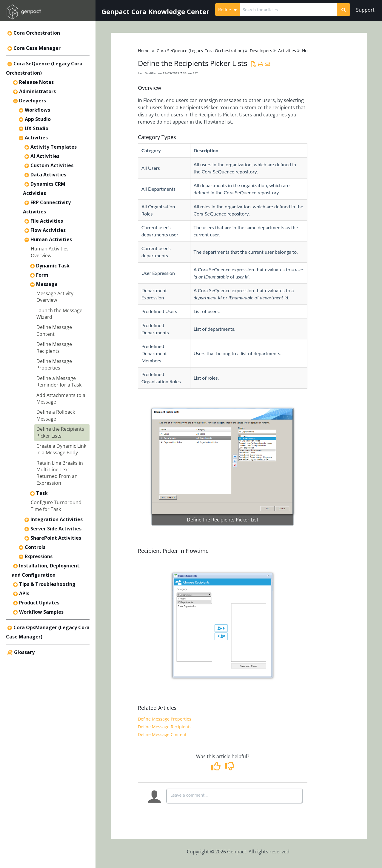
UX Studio (37, 128)
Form (42, 275)
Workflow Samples (41, 612)
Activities (36, 138)
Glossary (24, 652)
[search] (288, 10)
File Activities (47, 221)
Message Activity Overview (55, 297)
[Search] (344, 10)
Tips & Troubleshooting (47, 584)
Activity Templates (54, 147)
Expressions (39, 556)
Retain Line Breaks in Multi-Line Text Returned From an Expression (60, 473)
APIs (24, 593)
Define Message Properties (54, 364)
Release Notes (36, 82)
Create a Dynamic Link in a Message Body (61, 449)
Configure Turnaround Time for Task (56, 506)
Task (42, 493)
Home (144, 51)
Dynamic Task (53, 266)
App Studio (38, 119)
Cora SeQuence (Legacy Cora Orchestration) (200, 51)
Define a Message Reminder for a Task (59, 381)
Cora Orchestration (37, 33)
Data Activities (48, 175)
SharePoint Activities (56, 538)
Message (47, 284)
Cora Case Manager (37, 48)
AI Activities (45, 156)
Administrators (37, 91)
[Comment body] (235, 796)
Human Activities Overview (50, 252)
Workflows (37, 110)
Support (365, 10)
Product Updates (39, 603)
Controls (35, 547)
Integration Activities (57, 519)
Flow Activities (48, 230)
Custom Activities (52, 165)
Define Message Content (54, 330)
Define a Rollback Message (56, 415)
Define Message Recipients (54, 347)
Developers (33, 101)
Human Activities (51, 239)
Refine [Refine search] (228, 10)
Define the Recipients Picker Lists (60, 432)
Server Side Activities (56, 529)
